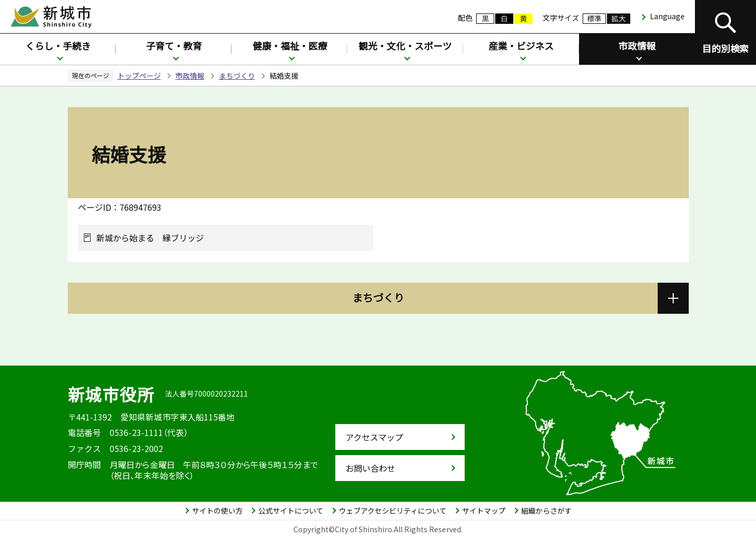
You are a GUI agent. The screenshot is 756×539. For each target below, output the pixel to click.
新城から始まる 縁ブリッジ (150, 238)
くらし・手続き (58, 46)
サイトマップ (484, 511)
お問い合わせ (370, 468)
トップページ (139, 76)
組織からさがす (546, 511)
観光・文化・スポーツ (405, 46)
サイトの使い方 (217, 511)
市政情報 (637, 46)
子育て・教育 (174, 46)
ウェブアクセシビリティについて (393, 511)
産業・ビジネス (521, 46)
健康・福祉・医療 (290, 46)
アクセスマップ (374, 437)
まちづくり (237, 76)
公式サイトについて (291, 511)
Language (667, 16)
